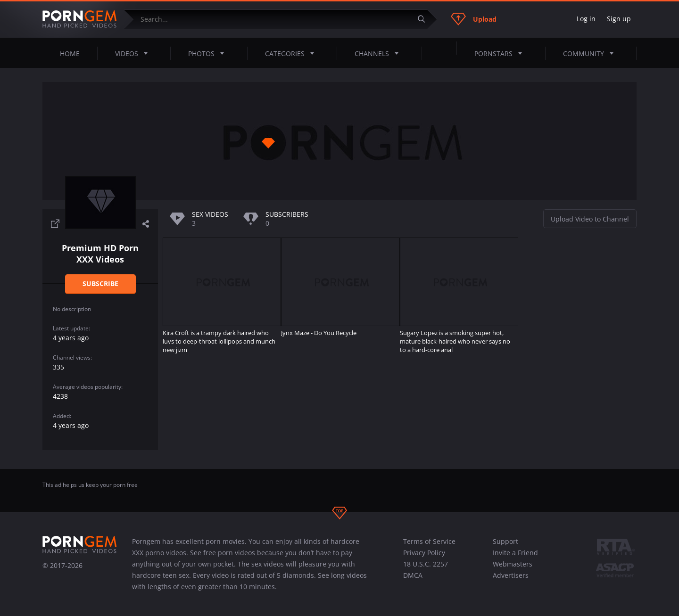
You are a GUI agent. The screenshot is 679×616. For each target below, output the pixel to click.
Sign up (619, 19)
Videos (134, 53)
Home (70, 53)
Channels (379, 53)
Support (505, 541)
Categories (292, 53)
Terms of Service (429, 541)
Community (591, 53)
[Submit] (425, 19)
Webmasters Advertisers (513, 570)
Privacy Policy (424, 553)
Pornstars (501, 53)
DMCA (413, 575)
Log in (586, 19)
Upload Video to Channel (590, 219)
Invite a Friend (515, 553)
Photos (209, 53)
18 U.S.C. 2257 (426, 564)
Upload (474, 19)
